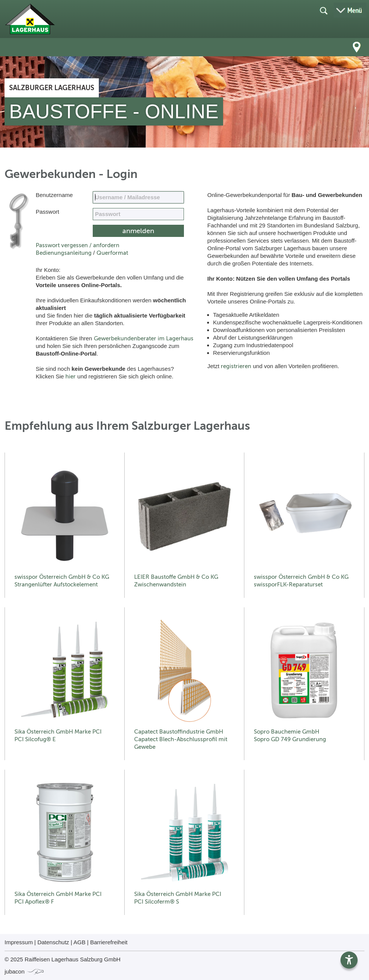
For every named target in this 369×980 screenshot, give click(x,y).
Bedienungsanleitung (64, 253)
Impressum (19, 942)
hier (70, 376)
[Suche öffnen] (323, 10)
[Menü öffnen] (350, 10)
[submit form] (138, 231)
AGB (79, 942)
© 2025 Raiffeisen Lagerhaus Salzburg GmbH (63, 959)
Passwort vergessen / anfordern (78, 245)
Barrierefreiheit (109, 942)
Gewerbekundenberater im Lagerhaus (144, 338)
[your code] (138, 214)
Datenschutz (53, 942)
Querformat (112, 253)
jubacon (25, 971)
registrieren (236, 366)
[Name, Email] (138, 197)
